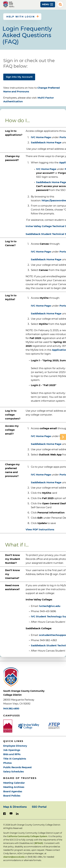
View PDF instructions (40, 529)
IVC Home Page (41, 137)
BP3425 (39, 843)
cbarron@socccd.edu (14, 857)
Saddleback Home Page (46, 142)
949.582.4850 (11, 709)
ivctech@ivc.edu (50, 606)
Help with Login (21, 17)
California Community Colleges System (27, 836)
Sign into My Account (19, 77)
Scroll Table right (63, 437)
